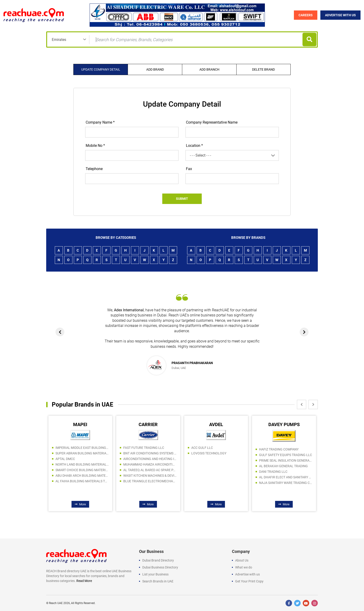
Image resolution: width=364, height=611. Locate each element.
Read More (84, 581)
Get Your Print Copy (249, 581)
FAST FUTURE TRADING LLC (144, 448)
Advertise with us (247, 574)
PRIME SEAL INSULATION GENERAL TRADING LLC (286, 460)
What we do (244, 567)
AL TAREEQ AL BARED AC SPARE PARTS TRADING (150, 470)
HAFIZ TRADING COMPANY (279, 449)
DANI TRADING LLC (273, 472)
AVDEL (216, 424)
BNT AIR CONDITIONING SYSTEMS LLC (150, 453)
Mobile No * (95, 146)
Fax (189, 169)
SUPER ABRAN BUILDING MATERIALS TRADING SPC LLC (82, 453)
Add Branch (209, 69)
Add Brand (155, 69)
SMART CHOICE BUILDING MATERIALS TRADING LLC (82, 470)
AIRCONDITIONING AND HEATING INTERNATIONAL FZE (150, 459)
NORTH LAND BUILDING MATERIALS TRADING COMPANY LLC (82, 464)
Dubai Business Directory (160, 567)
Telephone (94, 169)
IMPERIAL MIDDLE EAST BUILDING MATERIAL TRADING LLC (82, 448)
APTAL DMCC (65, 459)
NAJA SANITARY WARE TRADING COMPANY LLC (286, 483)
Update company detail (101, 69)
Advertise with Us (340, 15)
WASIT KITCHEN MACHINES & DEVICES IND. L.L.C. (150, 476)
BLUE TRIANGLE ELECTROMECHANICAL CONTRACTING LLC (150, 481)
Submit (182, 199)
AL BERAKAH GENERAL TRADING (283, 466)
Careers (306, 15)
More (80, 504)
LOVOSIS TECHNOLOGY (209, 453)
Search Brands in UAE (158, 581)
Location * (194, 146)
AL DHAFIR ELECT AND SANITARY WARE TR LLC (286, 477)
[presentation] (60, 332)
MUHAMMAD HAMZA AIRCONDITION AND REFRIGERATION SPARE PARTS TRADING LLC (150, 464)
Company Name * (100, 122)
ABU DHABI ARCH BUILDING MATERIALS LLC (82, 476)
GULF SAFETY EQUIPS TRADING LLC (286, 455)
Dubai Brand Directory (158, 560)
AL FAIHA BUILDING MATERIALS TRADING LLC (82, 481)
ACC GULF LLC (202, 448)
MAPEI (80, 424)
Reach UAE (56, 603)
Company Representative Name (212, 122)
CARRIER (148, 424)
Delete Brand (263, 69)
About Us (242, 560)
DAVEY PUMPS (284, 424)
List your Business (155, 574)
